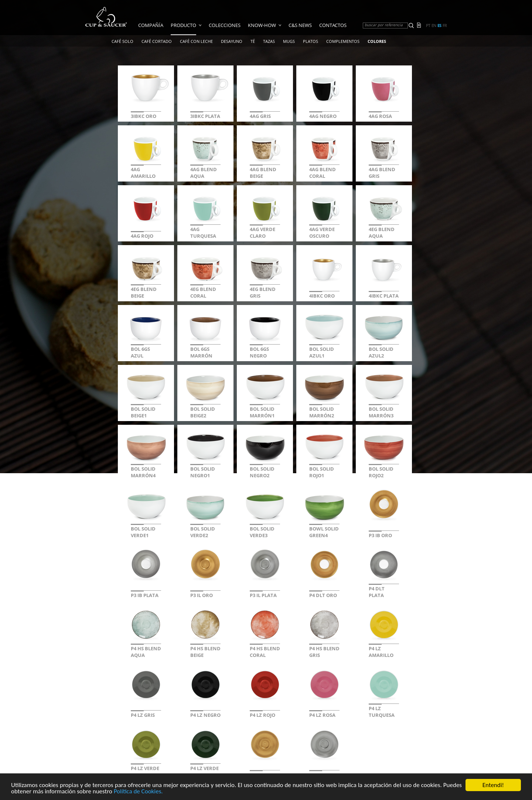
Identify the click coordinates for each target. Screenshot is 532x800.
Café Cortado (157, 41)
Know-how (262, 25)
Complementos (343, 41)
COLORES (377, 41)
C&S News (300, 25)
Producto (183, 25)
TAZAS (269, 41)
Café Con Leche (196, 41)
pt (428, 26)
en (434, 26)
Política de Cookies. (138, 792)
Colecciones (225, 25)
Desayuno (232, 41)
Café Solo (122, 41)
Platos (311, 41)
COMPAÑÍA (151, 25)
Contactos (333, 25)
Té (253, 41)
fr (445, 26)
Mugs (289, 41)
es (439, 26)
